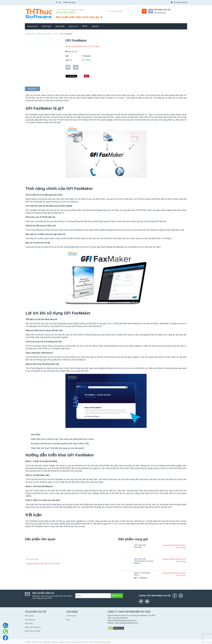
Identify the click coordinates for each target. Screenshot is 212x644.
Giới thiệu (47, 26)
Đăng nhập (29, 616)
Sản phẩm (60, 26)
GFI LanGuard (32, 559)
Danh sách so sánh (32, 631)
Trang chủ (32, 26)
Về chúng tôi (71, 616)
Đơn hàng (29, 623)
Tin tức (59, 2)
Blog (85, 26)
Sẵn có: (69, 60)
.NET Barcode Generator (140, 546)
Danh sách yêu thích (33, 627)
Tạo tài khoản (30, 620)
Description (32, 89)
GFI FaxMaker (119, 98)
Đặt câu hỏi (71, 52)
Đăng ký (117, 596)
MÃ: (67, 56)
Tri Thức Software (119, 524)
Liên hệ (95, 26)
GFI (56, 34)
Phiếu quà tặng (69, 2)
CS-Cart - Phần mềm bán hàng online (96, 642)
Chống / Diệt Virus (44, 34)
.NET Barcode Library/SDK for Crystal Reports (144, 561)
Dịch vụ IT (74, 26)
